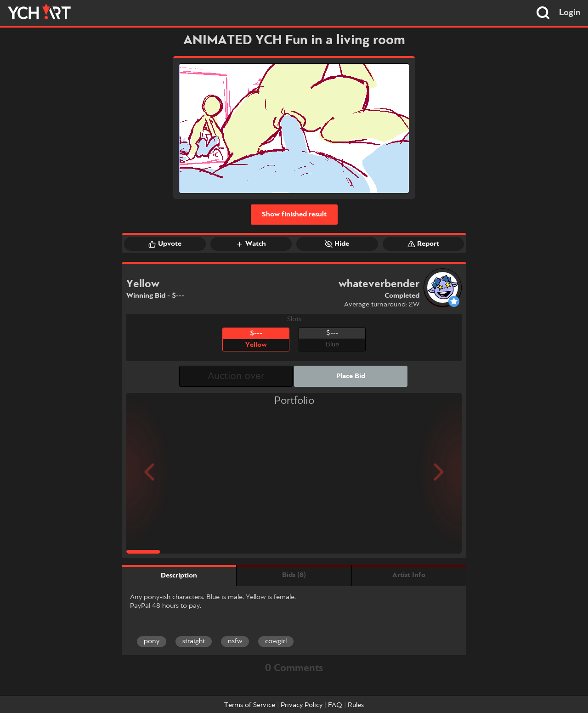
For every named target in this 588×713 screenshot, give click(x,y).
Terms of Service (250, 705)
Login (570, 13)
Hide (337, 244)
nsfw (235, 641)
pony (152, 641)
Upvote (165, 244)
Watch (251, 244)
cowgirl (276, 641)
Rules (356, 705)
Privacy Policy (302, 705)
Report (423, 244)
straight (194, 641)
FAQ (335, 705)
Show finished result (294, 215)
